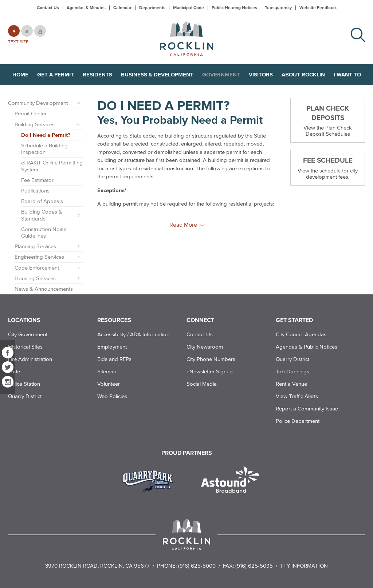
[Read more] (150, 480)
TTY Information (304, 566)
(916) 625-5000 (197, 566)
